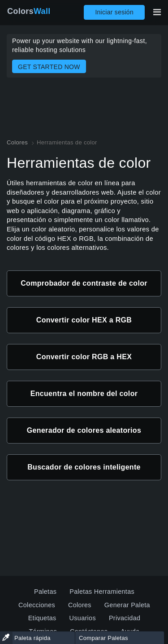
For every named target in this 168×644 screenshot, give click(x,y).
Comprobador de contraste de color (84, 283)
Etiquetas (42, 618)
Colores (80, 605)
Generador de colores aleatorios (84, 430)
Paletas (45, 592)
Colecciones (37, 605)
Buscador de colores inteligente (84, 467)
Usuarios (83, 618)
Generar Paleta (127, 605)
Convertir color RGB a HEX (84, 357)
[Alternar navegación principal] (157, 12)
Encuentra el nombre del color (84, 394)
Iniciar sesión (114, 12)
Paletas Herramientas (102, 592)
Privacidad (125, 618)
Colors (29, 11)
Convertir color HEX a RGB (84, 320)
